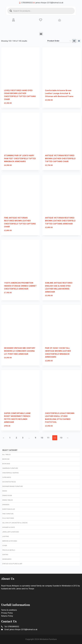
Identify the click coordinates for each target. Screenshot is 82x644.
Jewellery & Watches (11, 532)
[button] (41, 34)
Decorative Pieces (9, 482)
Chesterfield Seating (11, 473)
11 (48, 438)
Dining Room (7, 495)
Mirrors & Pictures (10, 541)
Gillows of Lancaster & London (15, 523)
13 (61, 438)
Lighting (6, 536)
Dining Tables (8, 500)
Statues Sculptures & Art (12, 564)
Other (5, 546)
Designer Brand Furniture (13, 486)
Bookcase (6, 464)
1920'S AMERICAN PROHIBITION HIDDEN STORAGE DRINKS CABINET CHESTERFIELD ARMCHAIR (20, 286)
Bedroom (6, 459)
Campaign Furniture (10, 468)
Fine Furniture (8, 514)
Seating (5, 555)
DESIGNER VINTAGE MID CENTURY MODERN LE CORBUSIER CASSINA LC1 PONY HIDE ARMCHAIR (20, 351)
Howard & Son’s (9, 527)
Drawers (6, 505)
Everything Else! (9, 509)
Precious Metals (9, 550)
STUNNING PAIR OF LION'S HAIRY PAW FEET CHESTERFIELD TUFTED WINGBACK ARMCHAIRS (20, 158)
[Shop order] (59, 41)
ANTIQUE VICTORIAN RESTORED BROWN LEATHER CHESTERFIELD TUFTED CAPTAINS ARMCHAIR (60, 221)
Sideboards (7, 559)
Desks (5, 491)
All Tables (6, 455)
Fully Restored (8, 518)
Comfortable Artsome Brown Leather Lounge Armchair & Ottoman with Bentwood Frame (59, 93)
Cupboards (7, 477)
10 (42, 438)
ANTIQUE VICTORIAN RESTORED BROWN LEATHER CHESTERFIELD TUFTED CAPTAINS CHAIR (60, 158)
